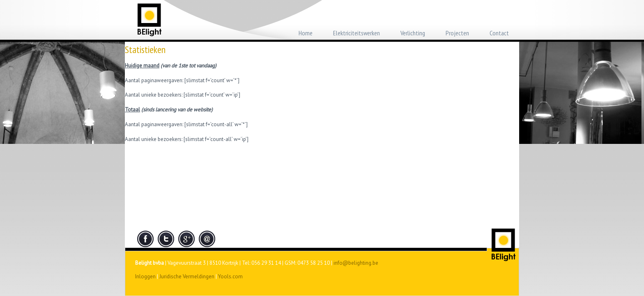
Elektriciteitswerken (356, 33)
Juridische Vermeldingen (187, 276)
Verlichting (413, 33)
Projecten (457, 33)
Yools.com (230, 276)
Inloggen (145, 276)
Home (306, 33)
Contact (499, 33)
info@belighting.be (356, 263)
